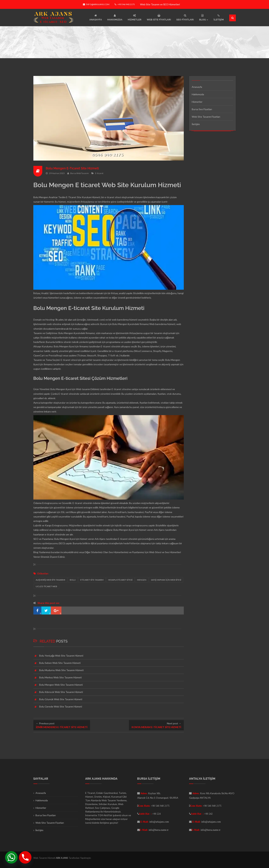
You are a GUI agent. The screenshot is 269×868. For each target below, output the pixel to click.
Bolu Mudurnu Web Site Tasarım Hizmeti (61, 670)
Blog (36, 552)
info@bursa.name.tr (159, 830)
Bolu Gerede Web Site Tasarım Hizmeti (61, 706)
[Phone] (25, 857)
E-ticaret (99, 173)
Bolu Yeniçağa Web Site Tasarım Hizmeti (61, 656)
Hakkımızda (198, 94)
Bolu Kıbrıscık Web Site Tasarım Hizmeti (61, 692)
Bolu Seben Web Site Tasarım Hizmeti (60, 663)
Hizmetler (197, 102)
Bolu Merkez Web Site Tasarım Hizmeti (60, 677)
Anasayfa (197, 87)
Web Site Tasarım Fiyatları (206, 117)
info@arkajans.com (96, 4)
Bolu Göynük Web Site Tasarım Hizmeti (61, 699)
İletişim (196, 124)
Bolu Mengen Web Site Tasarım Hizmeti (61, 685)
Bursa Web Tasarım (80, 173)
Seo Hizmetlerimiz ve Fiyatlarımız (127, 552)
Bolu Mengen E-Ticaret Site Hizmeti (73, 168)
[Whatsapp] (11, 857)
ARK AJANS (62, 858)
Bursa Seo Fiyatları (202, 109)
